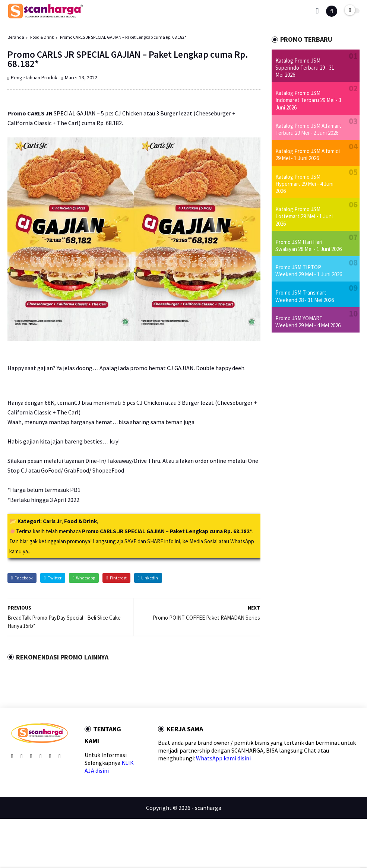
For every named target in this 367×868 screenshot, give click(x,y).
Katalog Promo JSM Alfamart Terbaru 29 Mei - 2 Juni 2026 (308, 129)
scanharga (208, 808)
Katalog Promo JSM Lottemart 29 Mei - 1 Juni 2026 (304, 216)
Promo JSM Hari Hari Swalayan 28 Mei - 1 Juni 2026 (309, 245)
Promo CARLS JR (30, 113)
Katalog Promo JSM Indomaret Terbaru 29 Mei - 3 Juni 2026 (308, 100)
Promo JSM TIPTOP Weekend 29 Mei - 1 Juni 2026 (309, 271)
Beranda (16, 37)
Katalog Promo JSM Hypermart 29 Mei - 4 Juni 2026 (304, 184)
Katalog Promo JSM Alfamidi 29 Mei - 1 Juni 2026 (308, 155)
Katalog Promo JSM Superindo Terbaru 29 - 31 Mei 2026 (305, 68)
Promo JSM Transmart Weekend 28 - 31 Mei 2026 (305, 296)
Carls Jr (52, 521)
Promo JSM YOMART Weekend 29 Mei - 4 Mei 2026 (308, 322)
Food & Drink (42, 37)
